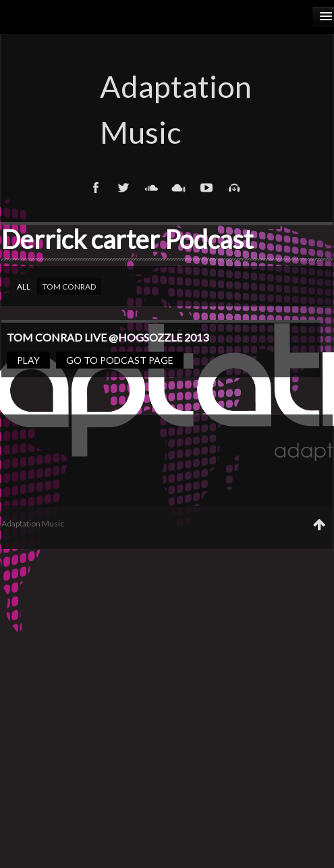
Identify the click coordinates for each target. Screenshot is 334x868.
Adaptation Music (167, 109)
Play (28, 360)
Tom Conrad (69, 287)
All (24, 287)
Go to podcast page (120, 360)
